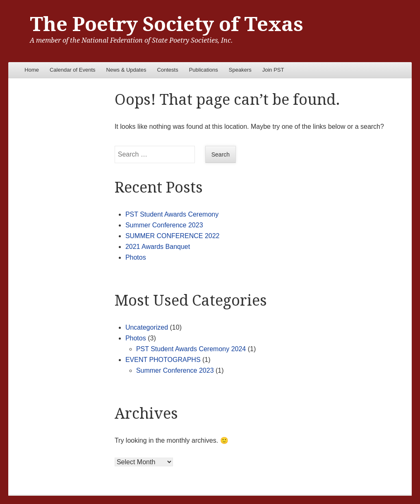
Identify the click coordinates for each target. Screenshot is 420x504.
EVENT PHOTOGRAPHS (163, 360)
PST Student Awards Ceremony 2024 (191, 349)
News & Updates (126, 70)
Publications (204, 70)
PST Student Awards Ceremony (172, 214)
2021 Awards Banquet (158, 247)
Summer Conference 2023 (164, 225)
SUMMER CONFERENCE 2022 (173, 236)
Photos (136, 257)
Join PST (273, 70)
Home (32, 70)
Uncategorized (147, 327)
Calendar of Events (73, 70)
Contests (167, 70)
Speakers (240, 70)
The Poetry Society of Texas (167, 24)
